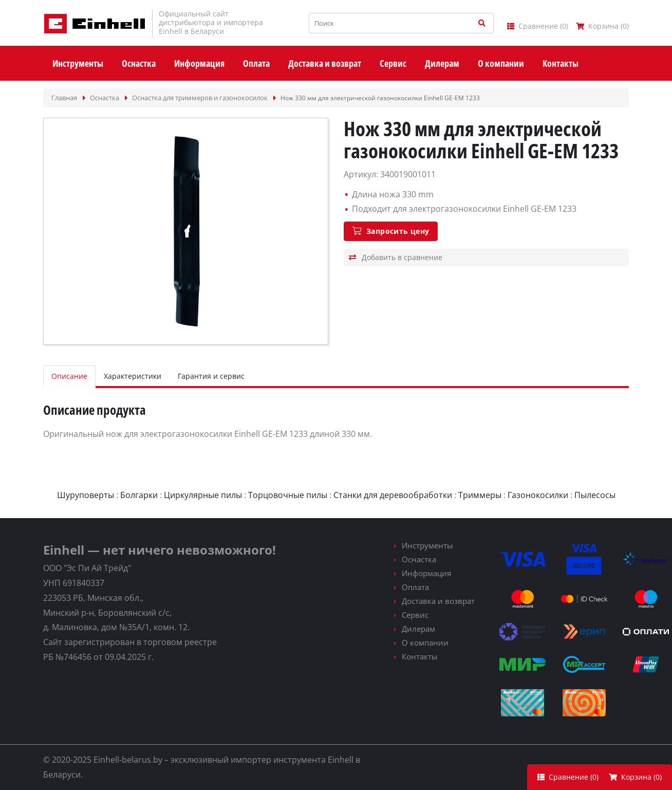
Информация (426, 573)
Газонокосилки (538, 495)
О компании (425, 642)
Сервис (415, 615)
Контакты (420, 656)
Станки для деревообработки (393, 495)
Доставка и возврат (438, 601)
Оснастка (419, 559)
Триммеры (480, 495)
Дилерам (418, 629)
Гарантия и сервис (211, 376)
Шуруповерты (86, 495)
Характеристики (133, 376)
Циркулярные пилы (203, 495)
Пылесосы (595, 495)
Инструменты (427, 545)
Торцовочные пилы (288, 495)
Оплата (415, 587)
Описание (69, 376)
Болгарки (139, 495)
